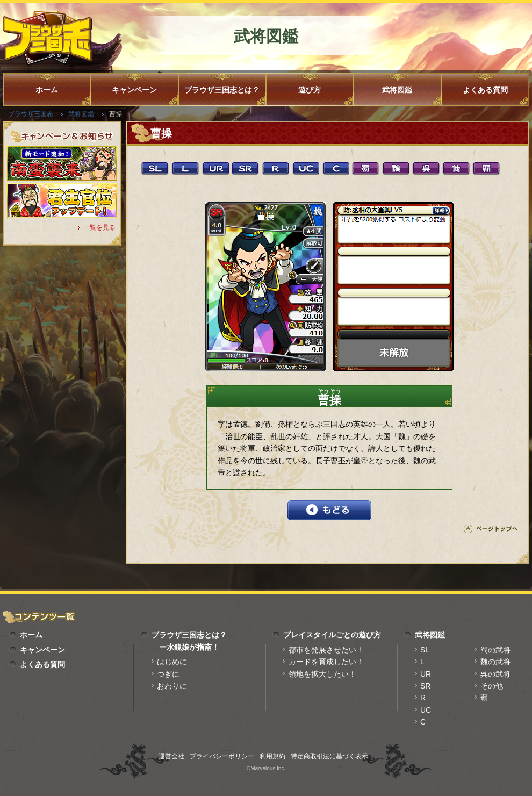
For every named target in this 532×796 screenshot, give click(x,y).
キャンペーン (134, 90)
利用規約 (272, 756)
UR (426, 674)
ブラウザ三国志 (31, 114)
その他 (492, 686)
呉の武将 (495, 674)
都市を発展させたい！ (326, 650)
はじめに (172, 662)
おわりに (172, 686)
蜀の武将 (495, 650)
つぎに (168, 674)
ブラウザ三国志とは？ (222, 90)
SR (425, 686)
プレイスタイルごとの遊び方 (332, 635)
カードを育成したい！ (326, 662)
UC (426, 710)
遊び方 (310, 90)
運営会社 (171, 756)
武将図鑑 (397, 90)
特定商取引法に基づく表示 (329, 756)
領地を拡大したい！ (322, 674)
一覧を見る (99, 227)
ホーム (47, 90)
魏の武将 (495, 662)
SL (425, 650)
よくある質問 (485, 90)
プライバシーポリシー (222, 756)
